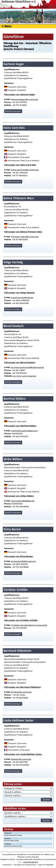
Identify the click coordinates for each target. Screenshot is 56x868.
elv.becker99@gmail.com (23, 561)
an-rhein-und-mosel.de (25, 376)
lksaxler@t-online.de (21, 759)
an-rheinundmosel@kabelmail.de (28, 367)
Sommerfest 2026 (11, 841)
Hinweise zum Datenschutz (25, 865)
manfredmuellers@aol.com (24, 431)
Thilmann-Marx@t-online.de (25, 237)
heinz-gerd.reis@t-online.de (25, 170)
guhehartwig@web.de (22, 298)
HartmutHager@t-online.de (25, 99)
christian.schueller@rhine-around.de (29, 625)
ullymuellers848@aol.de (23, 501)
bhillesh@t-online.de (21, 692)
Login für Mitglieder (46, 865)
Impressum (7, 865)
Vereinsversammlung (13, 835)
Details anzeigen (13, 111)
